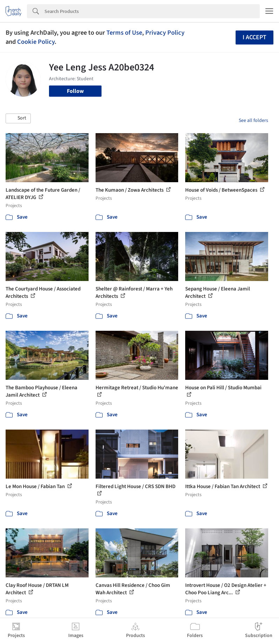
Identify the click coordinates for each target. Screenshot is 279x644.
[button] (18, 118)
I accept (254, 37)
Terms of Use (124, 33)
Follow (75, 91)
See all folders (253, 121)
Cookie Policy (36, 42)
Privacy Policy (165, 33)
